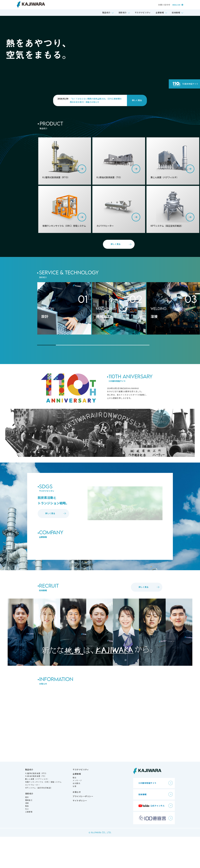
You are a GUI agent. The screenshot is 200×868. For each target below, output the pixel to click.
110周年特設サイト (190, 84)
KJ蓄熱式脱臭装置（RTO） (36, 804)
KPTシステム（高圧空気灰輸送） (39, 819)
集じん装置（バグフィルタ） (37, 810)
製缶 (27, 837)
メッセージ (77, 812)
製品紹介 (106, 13)
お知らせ (77, 823)
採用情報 (176, 13)
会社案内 (76, 814)
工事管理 (29, 843)
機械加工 (29, 831)
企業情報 (160, 13)
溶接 (27, 834)
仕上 (27, 840)
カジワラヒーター (33, 816)
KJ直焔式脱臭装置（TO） (36, 807)
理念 (75, 809)
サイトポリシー (80, 832)
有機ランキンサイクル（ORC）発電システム (43, 813)
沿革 (75, 817)
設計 (27, 828)
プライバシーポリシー (83, 828)
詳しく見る (137, 100)
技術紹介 (123, 13)
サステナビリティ (143, 13)
